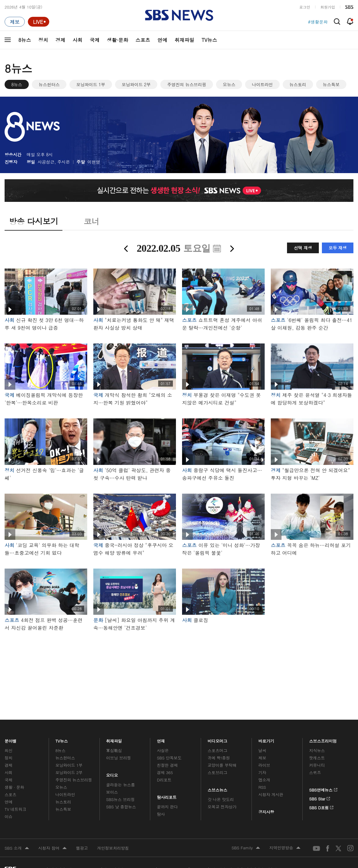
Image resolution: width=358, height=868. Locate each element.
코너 (91, 221)
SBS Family (246, 848)
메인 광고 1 (179, 667)
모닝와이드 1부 (91, 84)
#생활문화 (318, 22)
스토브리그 (218, 772)
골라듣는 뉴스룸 (121, 785)
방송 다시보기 (34, 221)
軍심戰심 (114, 750)
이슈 (9, 816)
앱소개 (264, 780)
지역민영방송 (285, 848)
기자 (262, 772)
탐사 (161, 814)
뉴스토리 (298, 84)
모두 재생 (338, 248)
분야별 (11, 739)
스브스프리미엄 (323, 739)
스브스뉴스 (218, 788)
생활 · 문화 (14, 787)
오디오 (112, 774)
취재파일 (185, 40)
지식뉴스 (317, 750)
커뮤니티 (317, 765)
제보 (262, 758)
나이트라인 (262, 84)
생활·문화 (117, 40)
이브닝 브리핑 (119, 758)
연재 (161, 739)
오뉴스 (229, 84)
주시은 (63, 162)
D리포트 (164, 780)
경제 (60, 40)
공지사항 (266, 812)
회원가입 (328, 7)
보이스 (112, 792)
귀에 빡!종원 (219, 758)
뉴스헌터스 (49, 84)
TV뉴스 (209, 40)
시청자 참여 (52, 848)
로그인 (305, 7)
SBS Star (320, 798)
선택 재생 (303, 248)
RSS (262, 787)
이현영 (94, 162)
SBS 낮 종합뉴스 (121, 807)
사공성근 (46, 162)
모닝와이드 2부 (136, 84)
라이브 (264, 765)
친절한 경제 (168, 765)
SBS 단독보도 (169, 758)
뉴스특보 (331, 84)
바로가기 (266, 739)
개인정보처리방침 (113, 848)
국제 (95, 40)
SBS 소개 (17, 848)
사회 (77, 40)
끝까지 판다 (168, 807)
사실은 (163, 750)
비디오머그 (218, 739)
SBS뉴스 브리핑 (121, 799)
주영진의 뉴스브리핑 (187, 84)
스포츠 (143, 40)
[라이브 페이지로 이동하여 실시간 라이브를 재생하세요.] (39, 22)
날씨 (262, 750)
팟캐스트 (317, 758)
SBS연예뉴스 (323, 789)
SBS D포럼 (321, 807)
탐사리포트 (167, 796)
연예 (162, 40)
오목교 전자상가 (222, 807)
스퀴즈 (315, 772)
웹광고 (82, 848)
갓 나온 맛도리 (221, 799)
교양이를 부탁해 (222, 765)
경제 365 (165, 772)
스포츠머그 (218, 750)
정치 (43, 40)
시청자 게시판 (271, 794)
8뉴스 (25, 40)
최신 (9, 750)
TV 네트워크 (15, 809)
